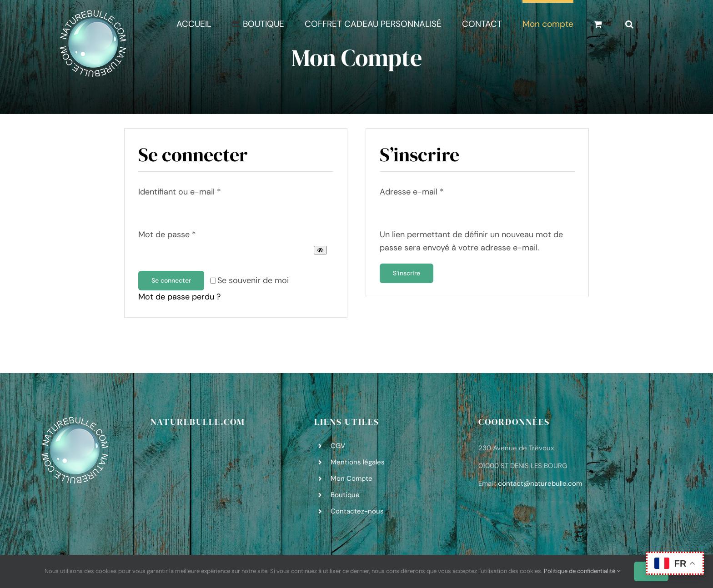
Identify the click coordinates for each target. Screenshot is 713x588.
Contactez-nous (357, 511)
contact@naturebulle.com (540, 483)
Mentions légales (358, 462)
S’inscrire (407, 273)
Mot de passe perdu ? (179, 297)
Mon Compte (351, 478)
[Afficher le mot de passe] (320, 250)
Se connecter (171, 280)
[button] (629, 22)
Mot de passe (167, 234)
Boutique (345, 495)
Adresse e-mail (412, 192)
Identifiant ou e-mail (180, 192)
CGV (338, 446)
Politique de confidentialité (582, 571)
